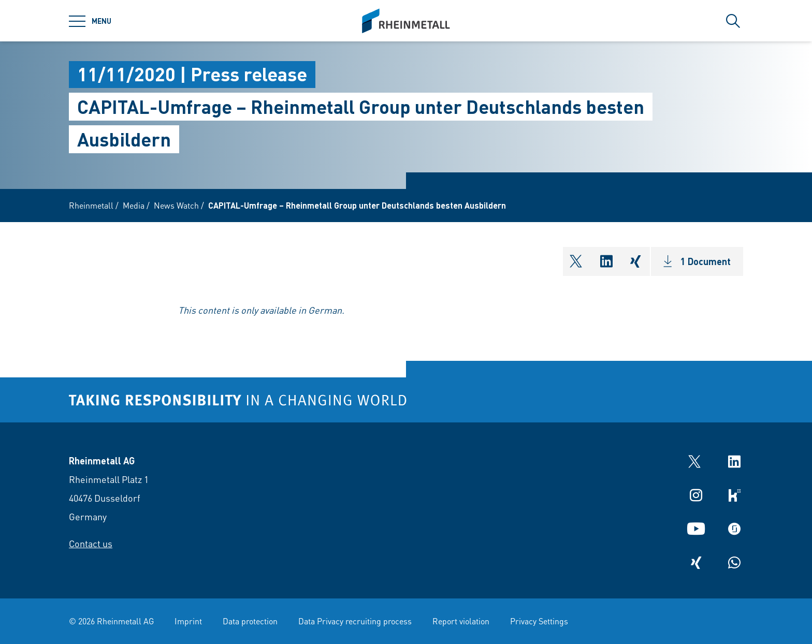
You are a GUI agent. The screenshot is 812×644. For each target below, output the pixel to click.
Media (134, 205)
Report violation (461, 621)
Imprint (188, 621)
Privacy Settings (539, 621)
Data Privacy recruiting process (355, 621)
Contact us (91, 543)
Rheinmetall (91, 205)
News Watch (176, 205)
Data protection (250, 621)
